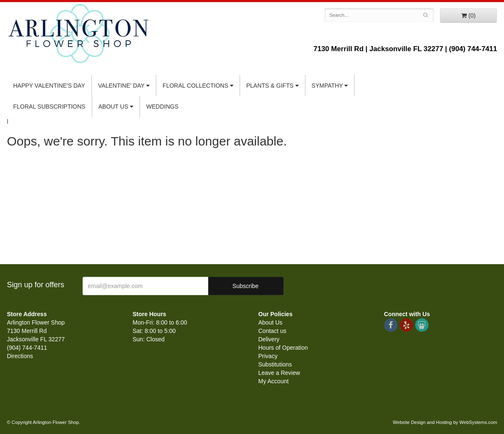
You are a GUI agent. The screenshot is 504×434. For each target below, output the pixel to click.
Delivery (269, 339)
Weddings (162, 107)
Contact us (273, 331)
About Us (113, 107)
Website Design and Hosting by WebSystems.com (445, 422)
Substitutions (275, 364)
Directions (20, 356)
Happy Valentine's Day (49, 86)
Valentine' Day (121, 86)
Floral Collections (195, 86)
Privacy (268, 356)
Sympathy (327, 86)
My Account (274, 381)
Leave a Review (279, 373)
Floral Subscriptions (49, 107)
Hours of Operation (283, 348)
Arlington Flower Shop (79, 34)
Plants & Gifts (270, 86)
